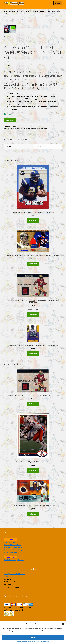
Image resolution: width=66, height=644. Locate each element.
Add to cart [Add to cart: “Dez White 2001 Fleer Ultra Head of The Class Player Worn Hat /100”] (33, 514)
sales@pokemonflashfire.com (15, 574)
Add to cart (10, 120)
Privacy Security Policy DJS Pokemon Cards (38, 642)
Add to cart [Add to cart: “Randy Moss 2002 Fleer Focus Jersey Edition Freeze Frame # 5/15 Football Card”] (33, 354)
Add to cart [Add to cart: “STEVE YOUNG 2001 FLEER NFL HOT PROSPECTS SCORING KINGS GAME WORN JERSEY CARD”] (33, 315)
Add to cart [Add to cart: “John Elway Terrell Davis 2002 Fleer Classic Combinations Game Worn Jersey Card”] (33, 264)
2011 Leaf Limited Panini (24, 129)
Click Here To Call (9, 576)
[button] (63, 624)
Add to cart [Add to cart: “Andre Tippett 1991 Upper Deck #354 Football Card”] (33, 470)
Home (8, 11)
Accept (33, 637)
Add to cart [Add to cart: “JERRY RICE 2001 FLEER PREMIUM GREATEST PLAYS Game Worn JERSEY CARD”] (33, 404)
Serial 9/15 (44, 129)
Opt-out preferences (22, 642)
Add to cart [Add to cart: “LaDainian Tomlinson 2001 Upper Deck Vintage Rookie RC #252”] (33, 220)
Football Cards (15, 11)
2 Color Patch (12, 129)
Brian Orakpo (36, 129)
